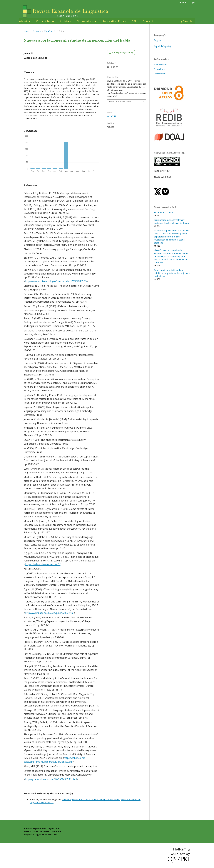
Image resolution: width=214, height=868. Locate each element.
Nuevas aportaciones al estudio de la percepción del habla (91, 799)
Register (183, 2)
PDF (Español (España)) (122, 53)
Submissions (86, 21)
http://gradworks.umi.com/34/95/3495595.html (51, 779)
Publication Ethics (114, 21)
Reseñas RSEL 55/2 (163, 212)
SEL (134, 21)
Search (187, 21)
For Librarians (160, 74)
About (24, 21)
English (157, 40)
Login (192, 2)
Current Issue (45, 21)
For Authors (159, 69)
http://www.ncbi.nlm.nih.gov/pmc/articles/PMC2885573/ (56, 281)
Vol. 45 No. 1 (50, 31)
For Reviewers (160, 65)
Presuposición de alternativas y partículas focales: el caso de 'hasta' (172, 221)
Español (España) (162, 46)
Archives (65, 21)
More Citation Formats (120, 102)
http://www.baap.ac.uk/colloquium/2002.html (50, 613)
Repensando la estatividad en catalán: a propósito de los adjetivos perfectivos (172, 273)
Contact (148, 21)
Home (26, 31)
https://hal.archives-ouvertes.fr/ (43, 564)
